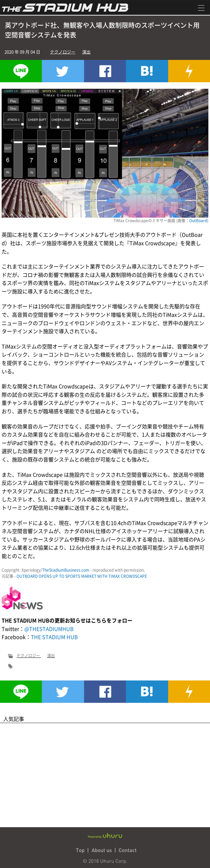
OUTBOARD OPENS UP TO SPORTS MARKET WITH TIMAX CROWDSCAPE (82, 576)
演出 (86, 52)
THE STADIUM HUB (54, 637)
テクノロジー (63, 52)
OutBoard (198, 221)
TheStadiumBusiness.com (66, 570)
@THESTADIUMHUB (49, 629)
